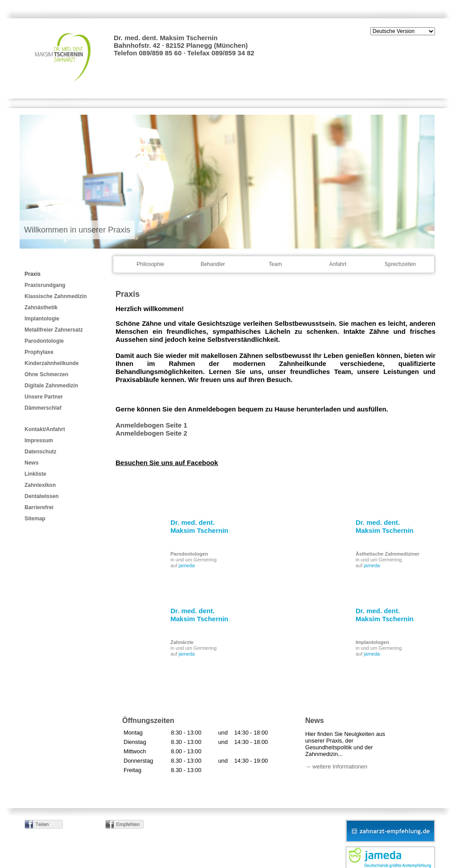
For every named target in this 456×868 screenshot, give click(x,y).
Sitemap (35, 519)
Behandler (213, 264)
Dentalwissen (42, 496)
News (31, 463)
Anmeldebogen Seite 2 (151, 433)
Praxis (33, 274)
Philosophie (150, 264)
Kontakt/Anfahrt (45, 429)
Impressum (39, 440)
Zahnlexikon (40, 485)
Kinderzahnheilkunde (52, 363)
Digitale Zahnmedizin (51, 386)
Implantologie (42, 319)
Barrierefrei (39, 507)
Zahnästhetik (41, 307)
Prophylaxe (39, 352)
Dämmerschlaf (43, 408)
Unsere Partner (44, 397)
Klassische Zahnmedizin (56, 296)
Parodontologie (44, 341)
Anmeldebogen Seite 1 (151, 425)
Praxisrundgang (45, 285)
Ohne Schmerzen (46, 374)
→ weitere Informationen (336, 766)
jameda (187, 565)
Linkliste (35, 474)
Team (275, 264)
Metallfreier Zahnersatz (54, 330)
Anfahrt (338, 264)
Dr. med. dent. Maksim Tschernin (199, 526)
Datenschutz (40, 452)
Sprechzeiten (400, 264)
